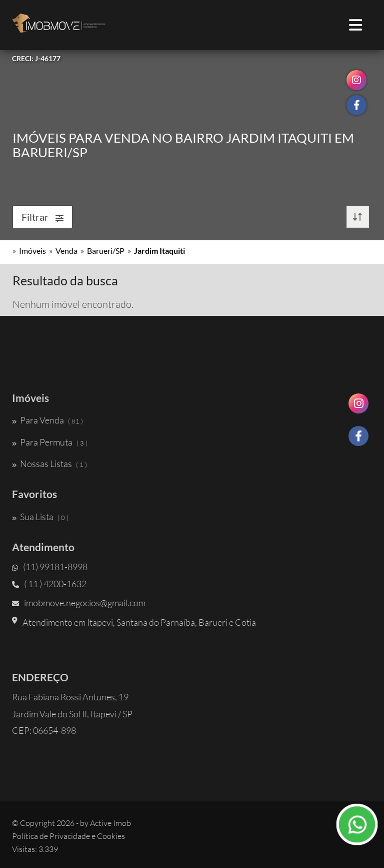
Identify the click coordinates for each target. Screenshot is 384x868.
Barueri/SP (106, 251)
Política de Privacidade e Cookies (68, 836)
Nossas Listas (49, 464)
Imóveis (32, 251)
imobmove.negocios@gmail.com (79, 603)
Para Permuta (50, 442)
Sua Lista (40, 517)
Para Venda (47, 420)
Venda (66, 251)
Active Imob (110, 823)
